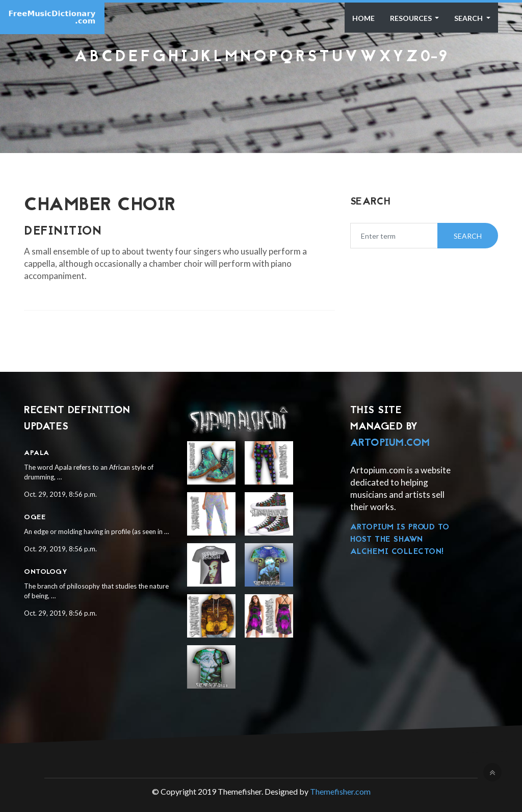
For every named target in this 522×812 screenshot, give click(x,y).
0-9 (434, 57)
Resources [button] (412, 18)
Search (469, 18)
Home (363, 18)
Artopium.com (390, 443)
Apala (37, 453)
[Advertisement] (261, 93)
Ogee (35, 517)
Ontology (46, 572)
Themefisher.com (340, 791)
